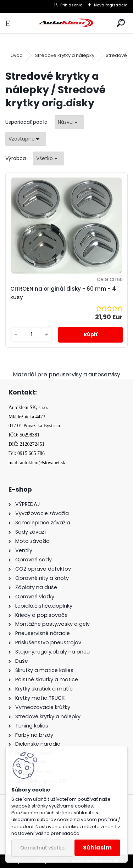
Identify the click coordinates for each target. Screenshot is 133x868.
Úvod (17, 55)
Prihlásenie (71, 5)
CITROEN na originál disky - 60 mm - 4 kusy (63, 293)
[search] (121, 23)
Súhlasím (97, 848)
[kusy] (31, 335)
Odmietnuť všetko (42, 848)
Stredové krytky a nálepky (65, 55)
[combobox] (69, 122)
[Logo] (66, 23)
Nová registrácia (111, 5)
